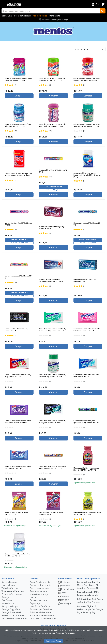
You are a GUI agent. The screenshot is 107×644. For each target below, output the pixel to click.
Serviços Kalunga (10, 606)
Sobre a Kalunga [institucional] (9, 582)
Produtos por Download (41, 609)
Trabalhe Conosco (10, 588)
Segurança (35, 603)
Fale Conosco (8, 600)
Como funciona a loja (40, 582)
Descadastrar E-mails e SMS (43, 618)
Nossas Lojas (7, 16)
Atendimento (55, 16)
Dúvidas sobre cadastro (41, 585)
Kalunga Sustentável (11, 612)
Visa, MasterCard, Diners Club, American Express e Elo (89, 585)
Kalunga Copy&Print (11, 609)
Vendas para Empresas (13, 591)
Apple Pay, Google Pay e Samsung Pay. (90, 609)
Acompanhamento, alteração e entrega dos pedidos (41, 594)
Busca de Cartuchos (23, 16)
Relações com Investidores (14, 618)
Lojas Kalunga (8, 585)
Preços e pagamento (40, 588)
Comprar (19, 96)
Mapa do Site (8, 603)
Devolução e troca (38, 600)
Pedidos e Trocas (40, 16)
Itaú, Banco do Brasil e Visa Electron (90, 601)
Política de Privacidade (40, 612)
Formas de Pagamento (88, 579)
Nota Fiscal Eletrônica (40, 606)
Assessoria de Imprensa (13, 615)
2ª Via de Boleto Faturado (42, 615)
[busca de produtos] (51, 11)
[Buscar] (103, 11)
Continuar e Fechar (53, 641)
